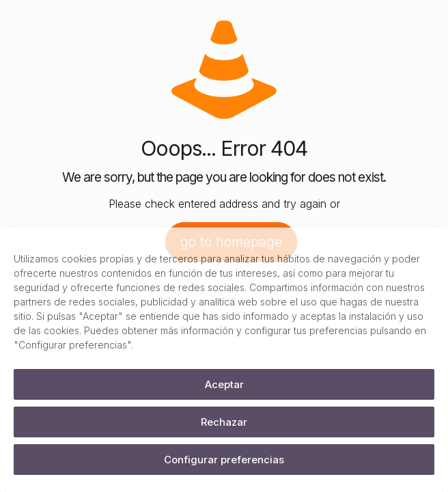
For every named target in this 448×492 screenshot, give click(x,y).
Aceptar (224, 384)
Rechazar (224, 422)
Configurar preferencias (224, 460)
